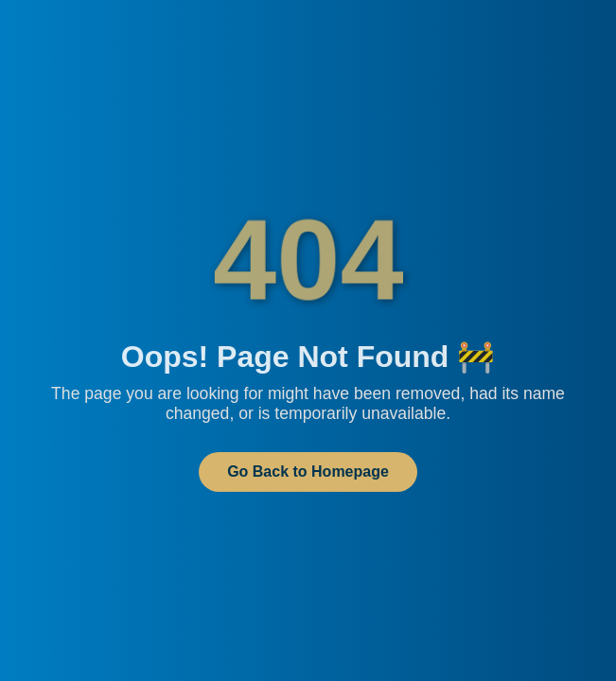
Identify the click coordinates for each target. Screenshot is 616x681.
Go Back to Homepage (308, 471)
